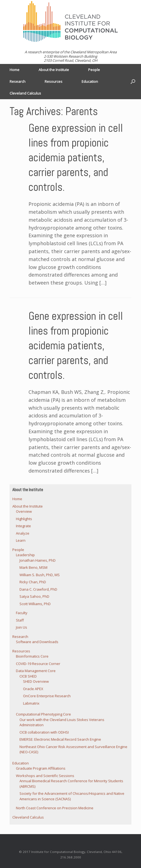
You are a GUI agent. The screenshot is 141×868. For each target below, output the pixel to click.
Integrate (23, 526)
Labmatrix (31, 703)
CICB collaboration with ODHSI (44, 732)
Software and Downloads (37, 642)
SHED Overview (36, 681)
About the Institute (54, 70)
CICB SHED (28, 676)
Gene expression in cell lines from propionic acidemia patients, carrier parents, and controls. (76, 158)
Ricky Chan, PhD (33, 582)
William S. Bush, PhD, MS (40, 575)
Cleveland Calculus (25, 93)
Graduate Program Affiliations (41, 768)
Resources (54, 81)
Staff (20, 620)
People (94, 70)
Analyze (23, 533)
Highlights (24, 519)
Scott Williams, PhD (35, 604)
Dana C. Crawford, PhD (38, 589)
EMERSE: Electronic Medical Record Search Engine (60, 739)
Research (18, 81)
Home (15, 70)
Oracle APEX (33, 689)
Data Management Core (36, 671)
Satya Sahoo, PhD (34, 596)
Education (90, 81)
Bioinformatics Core (32, 656)
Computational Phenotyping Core (43, 714)
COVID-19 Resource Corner (38, 664)
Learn (21, 540)
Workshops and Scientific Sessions (45, 776)
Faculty (22, 613)
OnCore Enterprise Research (47, 696)
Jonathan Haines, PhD (38, 560)
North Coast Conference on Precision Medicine (55, 808)
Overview (24, 511)
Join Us (21, 627)
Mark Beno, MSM (33, 567)
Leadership (25, 555)
